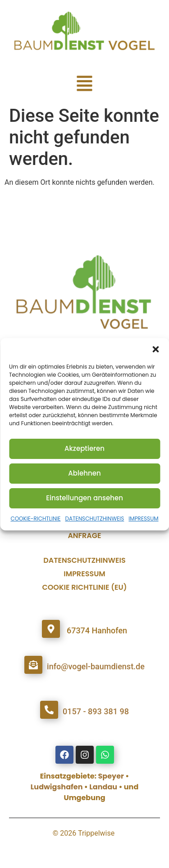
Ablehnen (84, 473)
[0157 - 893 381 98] (49, 710)
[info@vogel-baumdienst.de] (33, 665)
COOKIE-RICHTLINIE (35, 519)
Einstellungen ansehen (84, 498)
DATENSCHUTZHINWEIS (94, 519)
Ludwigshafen (57, 787)
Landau (103, 787)
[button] (155, 349)
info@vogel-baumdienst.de (96, 666)
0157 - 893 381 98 (96, 711)
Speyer (111, 776)
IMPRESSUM (143, 519)
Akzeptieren (84, 448)
